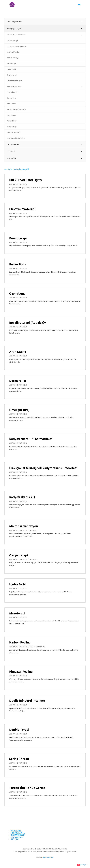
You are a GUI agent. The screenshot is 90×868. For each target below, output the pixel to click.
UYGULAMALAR (18, 834)
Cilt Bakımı (32, 531)
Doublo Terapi (19, 730)
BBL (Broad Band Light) (25, 180)
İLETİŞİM (15, 839)
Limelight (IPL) (19, 410)
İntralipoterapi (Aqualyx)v (28, 323)
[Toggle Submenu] (81, 22)
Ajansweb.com (48, 857)
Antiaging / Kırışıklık (18, 184)
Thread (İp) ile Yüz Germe (27, 788)
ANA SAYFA (16, 830)
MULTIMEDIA (17, 837)
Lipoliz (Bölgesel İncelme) (27, 701)
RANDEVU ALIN (18, 836)
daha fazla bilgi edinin (17, 193)
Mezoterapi (17, 614)
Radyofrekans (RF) (22, 497)
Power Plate (18, 265)
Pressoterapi (18, 238)
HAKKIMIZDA (17, 832)
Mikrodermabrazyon (24, 526)
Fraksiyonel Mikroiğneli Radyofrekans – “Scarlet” (43, 468)
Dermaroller (18, 381)
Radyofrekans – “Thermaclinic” (31, 439)
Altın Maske (18, 352)
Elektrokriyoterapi (22, 209)
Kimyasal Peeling (21, 672)
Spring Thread (19, 759)
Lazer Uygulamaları (36, 647)
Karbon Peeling (20, 643)
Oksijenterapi (19, 556)
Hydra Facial (18, 585)
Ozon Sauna (17, 294)
